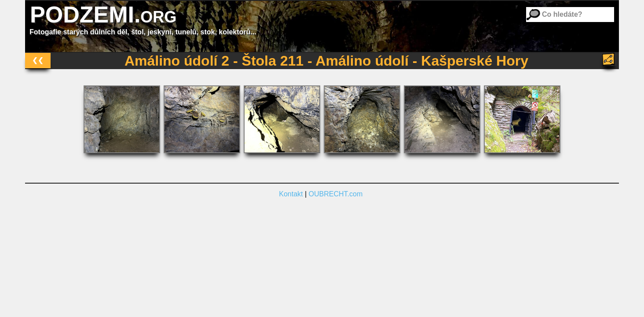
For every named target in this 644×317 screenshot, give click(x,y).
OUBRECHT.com (336, 194)
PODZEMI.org (103, 15)
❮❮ (38, 60)
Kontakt (291, 194)
